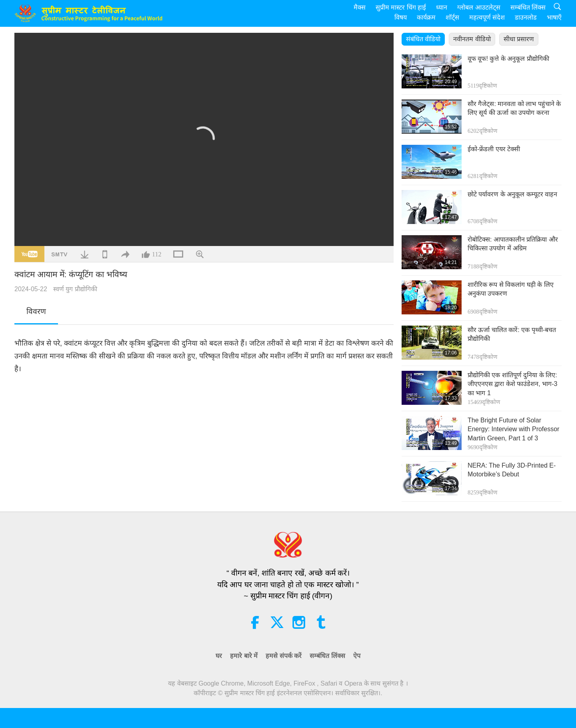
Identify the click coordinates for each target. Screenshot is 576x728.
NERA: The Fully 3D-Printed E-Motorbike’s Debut (512, 470)
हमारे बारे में (244, 656)
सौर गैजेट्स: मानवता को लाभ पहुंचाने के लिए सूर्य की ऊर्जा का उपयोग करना (514, 108)
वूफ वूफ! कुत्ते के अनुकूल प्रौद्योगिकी (508, 59)
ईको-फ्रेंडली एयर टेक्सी (494, 149)
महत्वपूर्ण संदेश (487, 17)
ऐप (357, 656)
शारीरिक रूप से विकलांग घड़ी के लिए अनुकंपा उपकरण (511, 289)
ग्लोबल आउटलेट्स (479, 7)
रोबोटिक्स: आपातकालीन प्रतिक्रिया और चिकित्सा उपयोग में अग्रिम (513, 244)
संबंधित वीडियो (423, 39)
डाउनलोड (526, 17)
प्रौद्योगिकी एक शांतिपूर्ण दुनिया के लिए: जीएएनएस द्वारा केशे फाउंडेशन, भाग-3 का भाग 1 (512, 384)
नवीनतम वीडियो (472, 39)
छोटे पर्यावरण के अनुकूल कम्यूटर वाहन (512, 194)
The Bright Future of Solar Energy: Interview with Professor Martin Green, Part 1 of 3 (513, 429)
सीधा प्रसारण (519, 39)
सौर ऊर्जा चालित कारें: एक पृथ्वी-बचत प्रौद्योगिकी (512, 334)
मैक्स (360, 7)
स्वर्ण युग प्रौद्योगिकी (75, 289)
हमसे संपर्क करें (284, 656)
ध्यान (442, 7)
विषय (401, 17)
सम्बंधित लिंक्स (528, 7)
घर (219, 656)
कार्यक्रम (426, 17)
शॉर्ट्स (452, 17)
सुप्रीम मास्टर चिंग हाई (401, 7)
